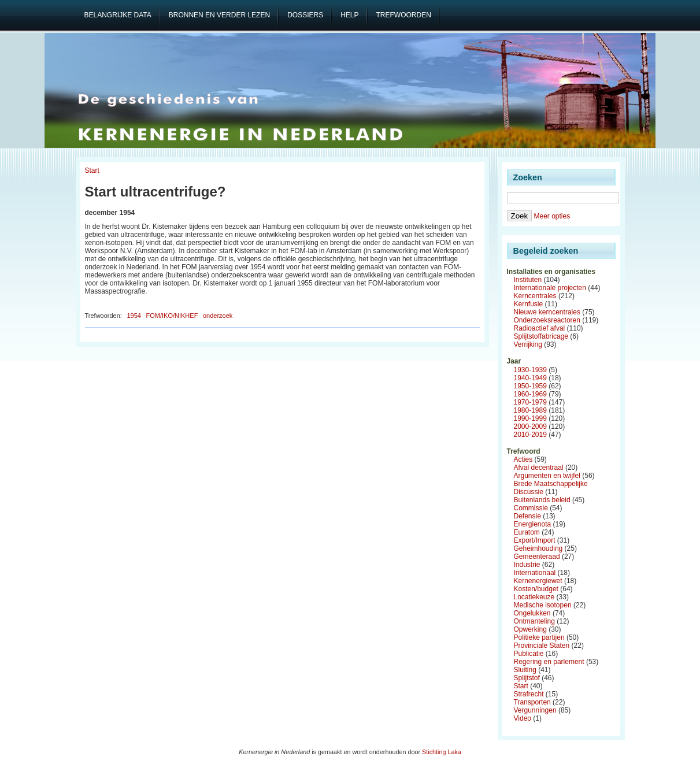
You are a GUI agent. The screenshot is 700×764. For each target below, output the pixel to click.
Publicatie (529, 654)
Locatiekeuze (534, 597)
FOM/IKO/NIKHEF (172, 316)
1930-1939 (530, 370)
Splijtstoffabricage (541, 336)
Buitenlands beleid (542, 500)
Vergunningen (535, 710)
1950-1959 (530, 386)
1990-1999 (530, 418)
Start (92, 170)
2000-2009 (530, 426)
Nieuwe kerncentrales (547, 312)
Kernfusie (529, 304)
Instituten (528, 280)
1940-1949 (530, 378)
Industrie (527, 565)
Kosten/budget (536, 589)
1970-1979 (530, 402)
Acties (523, 459)
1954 (134, 316)
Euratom (527, 532)
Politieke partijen (539, 637)
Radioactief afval (540, 328)
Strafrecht (529, 694)
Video (523, 718)
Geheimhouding (538, 548)
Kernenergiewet (538, 581)
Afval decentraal (539, 468)
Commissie (531, 508)
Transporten (532, 702)
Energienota (533, 524)
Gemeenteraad (537, 557)
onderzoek (218, 316)
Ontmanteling (534, 621)
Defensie (527, 516)
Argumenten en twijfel (547, 476)
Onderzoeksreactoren (547, 320)
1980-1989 (530, 410)
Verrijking (528, 344)
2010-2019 (530, 435)
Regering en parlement (549, 662)
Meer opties (552, 216)
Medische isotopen (543, 605)
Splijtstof (527, 678)
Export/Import (535, 540)
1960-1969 (530, 394)
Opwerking (530, 629)
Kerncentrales (535, 296)
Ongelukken (532, 613)
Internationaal (535, 573)
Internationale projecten (550, 288)
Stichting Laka (442, 752)
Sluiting (525, 670)
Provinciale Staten (542, 646)
